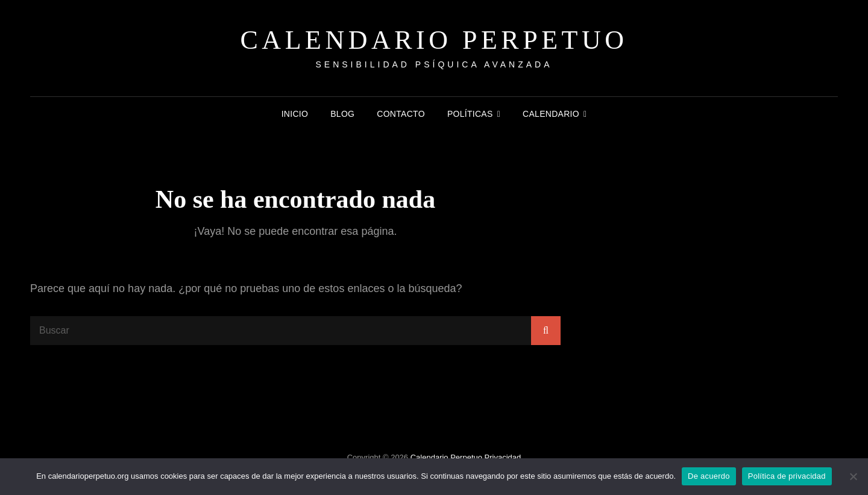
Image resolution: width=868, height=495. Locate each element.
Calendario (551, 114)
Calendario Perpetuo (434, 40)
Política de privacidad (787, 476)
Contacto (401, 114)
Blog (342, 114)
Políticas (470, 114)
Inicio (295, 114)
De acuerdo (709, 476)
